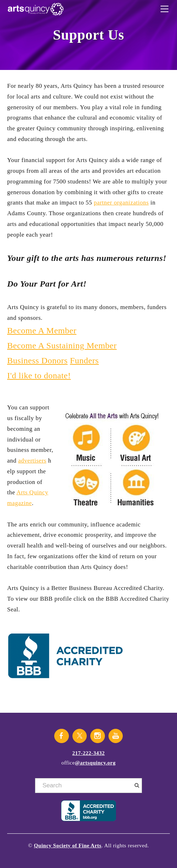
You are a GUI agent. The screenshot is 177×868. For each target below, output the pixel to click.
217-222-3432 (89, 753)
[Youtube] (116, 736)
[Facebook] (62, 736)
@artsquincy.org (95, 763)
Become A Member (42, 330)
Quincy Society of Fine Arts (68, 846)
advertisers (32, 461)
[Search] (88, 786)
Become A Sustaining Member (62, 345)
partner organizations (121, 203)
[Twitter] (80, 736)
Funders (84, 360)
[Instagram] (98, 736)
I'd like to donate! (39, 375)
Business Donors (37, 360)
